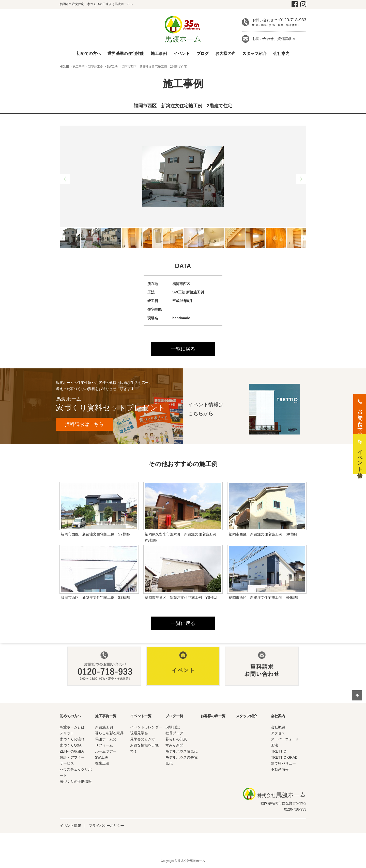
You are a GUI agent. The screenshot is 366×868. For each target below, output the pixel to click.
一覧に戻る (183, 349)
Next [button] (301, 179)
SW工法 (112, 67)
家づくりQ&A (71, 746)
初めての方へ (89, 54)
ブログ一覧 (174, 716)
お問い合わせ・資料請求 (360, 417)
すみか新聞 (174, 746)
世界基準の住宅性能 (126, 54)
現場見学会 (139, 734)
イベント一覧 (141, 716)
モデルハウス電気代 (181, 752)
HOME (64, 67)
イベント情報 (70, 826)
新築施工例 (96, 67)
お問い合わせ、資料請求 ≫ (274, 39)
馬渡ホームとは (72, 728)
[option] (183, 176)
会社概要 (278, 728)
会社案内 (281, 54)
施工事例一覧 (106, 716)
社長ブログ (174, 734)
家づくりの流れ (72, 740)
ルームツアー (106, 752)
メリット (67, 734)
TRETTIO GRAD (284, 758)
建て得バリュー (283, 764)
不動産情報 (280, 770)
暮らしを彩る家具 (109, 734)
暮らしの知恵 (176, 740)
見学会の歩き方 (143, 740)
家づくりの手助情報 (76, 782)
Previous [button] (65, 179)
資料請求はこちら (86, 425)
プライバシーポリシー (106, 826)
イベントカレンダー (146, 728)
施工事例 (159, 54)
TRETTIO (279, 752)
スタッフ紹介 (254, 54)
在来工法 (102, 764)
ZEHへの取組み (72, 752)
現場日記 (173, 728)
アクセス (278, 734)
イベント (182, 54)
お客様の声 (225, 54)
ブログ (203, 54)
